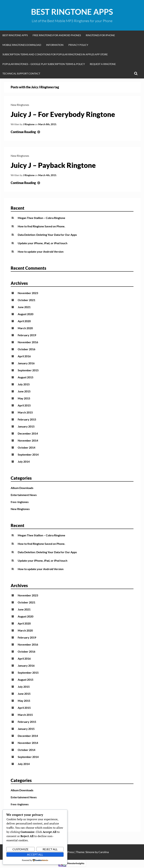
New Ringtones (20, 105)
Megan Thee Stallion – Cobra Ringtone (41, 218)
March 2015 (25, 412)
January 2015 (26, 426)
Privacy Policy (78, 45)
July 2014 (24, 461)
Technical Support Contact (21, 73)
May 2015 (24, 398)
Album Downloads (22, 488)
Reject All (50, 849)
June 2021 (24, 307)
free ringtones (20, 502)
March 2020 (25, 328)
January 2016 (26, 363)
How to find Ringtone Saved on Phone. (41, 226)
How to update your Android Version (41, 251)
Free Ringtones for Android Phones (57, 35)
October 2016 (26, 349)
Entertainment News (24, 495)
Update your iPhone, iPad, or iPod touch (43, 243)
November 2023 (28, 293)
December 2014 (28, 433)
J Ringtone (29, 124)
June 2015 (24, 391)
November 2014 (28, 440)
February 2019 (27, 335)
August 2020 (26, 314)
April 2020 (24, 321)
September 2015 (28, 370)
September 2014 (28, 454)
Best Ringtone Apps (72, 12)
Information (55, 45)
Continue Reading (26, 132)
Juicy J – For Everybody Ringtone (63, 114)
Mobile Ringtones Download (22, 45)
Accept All (35, 854)
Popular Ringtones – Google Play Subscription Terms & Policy (44, 64)
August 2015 (26, 377)
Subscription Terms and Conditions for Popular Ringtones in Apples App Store (55, 54)
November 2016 (28, 342)
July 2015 (24, 384)
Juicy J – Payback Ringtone (53, 165)
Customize (20, 849)
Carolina (104, 852)
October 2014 (26, 447)
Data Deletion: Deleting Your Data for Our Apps (47, 235)
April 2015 (24, 405)
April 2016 (24, 356)
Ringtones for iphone (100, 35)
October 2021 (26, 300)
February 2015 (27, 419)
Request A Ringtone (103, 64)
